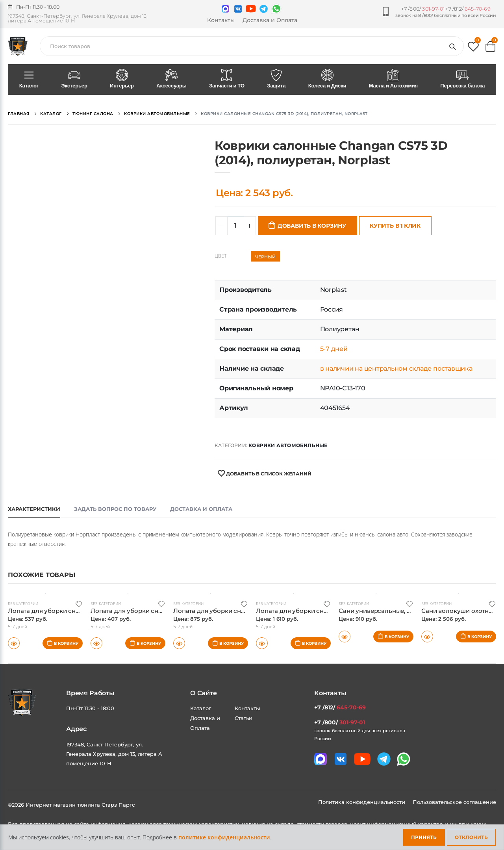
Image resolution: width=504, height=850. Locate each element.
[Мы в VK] (238, 9)
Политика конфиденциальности (362, 802)
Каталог (29, 79)
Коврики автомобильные (288, 445)
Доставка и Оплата (270, 20)
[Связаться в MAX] (225, 9)
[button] (473, 48)
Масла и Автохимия (393, 79)
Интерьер (122, 79)
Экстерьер (74, 79)
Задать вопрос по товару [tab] (115, 509)
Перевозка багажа (463, 79)
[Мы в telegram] (264, 9)
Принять (424, 837)
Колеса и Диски (327, 79)
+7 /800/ (423, 9)
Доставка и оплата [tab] (201, 509)
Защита (276, 79)
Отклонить (471, 837)
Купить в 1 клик (395, 226)
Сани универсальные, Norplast (385, 611)
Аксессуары (172, 79)
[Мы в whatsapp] (276, 9)
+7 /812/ (468, 9)
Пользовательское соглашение (454, 802)
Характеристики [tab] (34, 509)
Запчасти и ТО (227, 79)
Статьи (244, 718)
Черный (265, 257)
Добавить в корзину (312, 226)
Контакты (221, 20)
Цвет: (221, 256)
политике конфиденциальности (224, 837)
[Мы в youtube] (251, 9)
